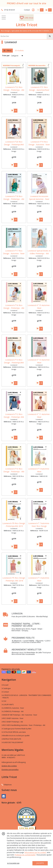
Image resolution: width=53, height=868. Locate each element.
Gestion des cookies (9, 766)
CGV (4, 701)
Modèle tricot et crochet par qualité (16, 736)
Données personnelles (10, 770)
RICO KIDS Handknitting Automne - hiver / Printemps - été (23, 725)
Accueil (5, 685)
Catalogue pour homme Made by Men (16, 729)
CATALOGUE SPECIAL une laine (14, 732)
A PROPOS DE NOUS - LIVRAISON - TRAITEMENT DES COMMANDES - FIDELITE (26, 696)
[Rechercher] (50, 36)
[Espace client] (33, 10)
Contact (27, 10)
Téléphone (7, 785)
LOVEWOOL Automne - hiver (13, 708)
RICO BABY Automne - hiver (13, 718)
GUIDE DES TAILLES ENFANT (12, 742)
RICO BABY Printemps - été (12, 722)
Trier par (6, 56)
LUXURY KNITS (8, 705)
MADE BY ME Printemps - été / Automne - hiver (19, 715)
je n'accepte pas (13, 863)
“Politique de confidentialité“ (25, 855)
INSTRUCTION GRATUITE (11, 739)
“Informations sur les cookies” (35, 852)
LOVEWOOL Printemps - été (13, 711)
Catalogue (6, 688)
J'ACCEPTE (40, 863)
